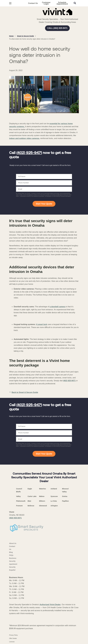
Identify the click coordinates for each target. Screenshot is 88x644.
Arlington (54, 506)
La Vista (54, 501)
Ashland (54, 489)
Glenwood (43, 506)
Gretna (65, 496)
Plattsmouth (21, 501)
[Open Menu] (10, 3)
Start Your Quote (44, 204)
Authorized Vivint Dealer (50, 605)
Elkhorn (42, 501)
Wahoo (42, 496)
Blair (29, 501)
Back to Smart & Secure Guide (24, 392)
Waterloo (42, 489)
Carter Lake (32, 496)
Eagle (30, 489)
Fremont (19, 506)
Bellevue (31, 506)
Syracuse (54, 496)
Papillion (65, 501)
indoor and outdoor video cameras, (24, 138)
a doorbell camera (58, 307)
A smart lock (42, 324)
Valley (18, 496)
